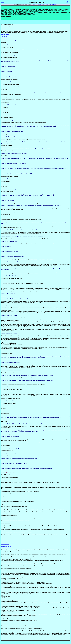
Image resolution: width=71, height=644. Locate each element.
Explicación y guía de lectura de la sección (49, 5)
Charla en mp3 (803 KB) (6, 546)
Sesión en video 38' (5, 34)
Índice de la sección (36, 5)
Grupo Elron (67, 2)
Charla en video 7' (5, 544)
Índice (2, 2)
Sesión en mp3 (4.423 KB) (7, 37)
